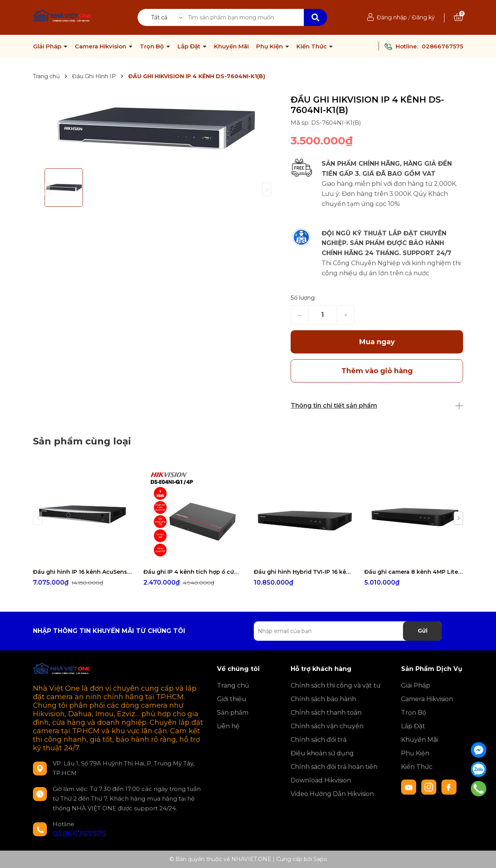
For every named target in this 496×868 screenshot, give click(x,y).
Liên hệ (228, 726)
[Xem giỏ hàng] (458, 17)
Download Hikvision (321, 780)
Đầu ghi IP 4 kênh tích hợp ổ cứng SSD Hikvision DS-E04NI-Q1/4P (193, 572)
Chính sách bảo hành (323, 699)
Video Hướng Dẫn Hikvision (332, 794)
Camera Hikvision (101, 46)
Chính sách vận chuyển (327, 726)
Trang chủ (233, 685)
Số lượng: (303, 298)
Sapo (320, 859)
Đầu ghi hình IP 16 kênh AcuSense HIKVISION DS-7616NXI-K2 (82, 572)
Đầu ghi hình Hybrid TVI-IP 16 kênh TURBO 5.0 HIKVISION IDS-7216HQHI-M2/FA (303, 572)
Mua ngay (377, 342)
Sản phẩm (233, 713)
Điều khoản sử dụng (322, 753)
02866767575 (442, 46)
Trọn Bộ (153, 46)
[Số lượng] (323, 315)
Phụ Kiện (270, 46)
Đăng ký (423, 17)
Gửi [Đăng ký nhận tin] (423, 631)
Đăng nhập (392, 17)
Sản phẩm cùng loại (82, 441)
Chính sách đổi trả (319, 740)
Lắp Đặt (190, 46)
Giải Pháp (48, 46)
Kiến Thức (312, 46)
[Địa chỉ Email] (348, 631)
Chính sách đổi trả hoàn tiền (334, 767)
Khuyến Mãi (231, 46)
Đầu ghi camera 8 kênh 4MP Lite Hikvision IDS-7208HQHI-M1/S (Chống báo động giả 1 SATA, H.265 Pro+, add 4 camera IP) (414, 572)
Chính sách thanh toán (326, 713)
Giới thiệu (232, 699)
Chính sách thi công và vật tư (336, 685)
